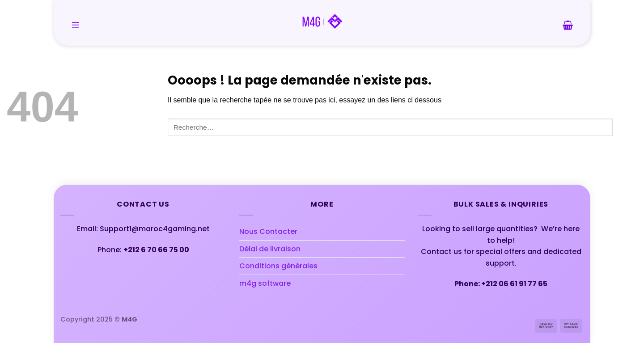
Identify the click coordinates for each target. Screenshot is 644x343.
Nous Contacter (268, 231)
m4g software (265, 283)
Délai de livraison (270, 249)
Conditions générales (278, 266)
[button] (76, 25)
